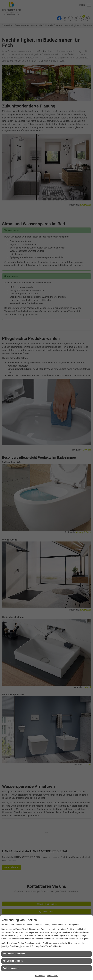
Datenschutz (53, 976)
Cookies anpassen (11, 968)
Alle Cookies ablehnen (13, 961)
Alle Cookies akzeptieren (14, 954)
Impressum (40, 976)
